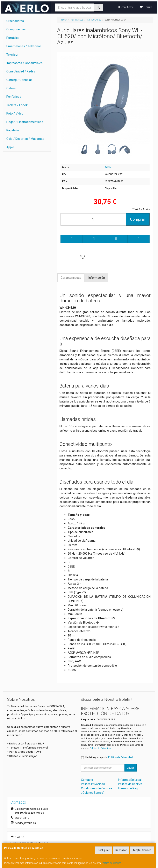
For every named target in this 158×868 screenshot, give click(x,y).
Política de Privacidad (101, 748)
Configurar (104, 850)
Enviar (130, 768)
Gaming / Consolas (19, 80)
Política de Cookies (111, 863)
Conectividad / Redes (21, 71)
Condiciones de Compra (96, 788)
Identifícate (125, 7)
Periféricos (14, 97)
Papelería (13, 130)
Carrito (146, 7)
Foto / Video (15, 114)
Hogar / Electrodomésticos (25, 122)
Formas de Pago (129, 788)
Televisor (12, 55)
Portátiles (13, 38)
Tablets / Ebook (17, 105)
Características (71, 278)
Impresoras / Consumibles (24, 63)
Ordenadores (15, 21)
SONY (108, 167)
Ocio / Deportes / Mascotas (25, 139)
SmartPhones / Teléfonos (24, 46)
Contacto (87, 780)
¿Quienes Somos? (93, 793)
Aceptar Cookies (142, 850)
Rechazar (121, 850)
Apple (10, 147)
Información (97, 278)
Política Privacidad (93, 784)
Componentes (16, 29)
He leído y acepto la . (109, 757)
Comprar (138, 219)
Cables (11, 88)
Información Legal (130, 780)
